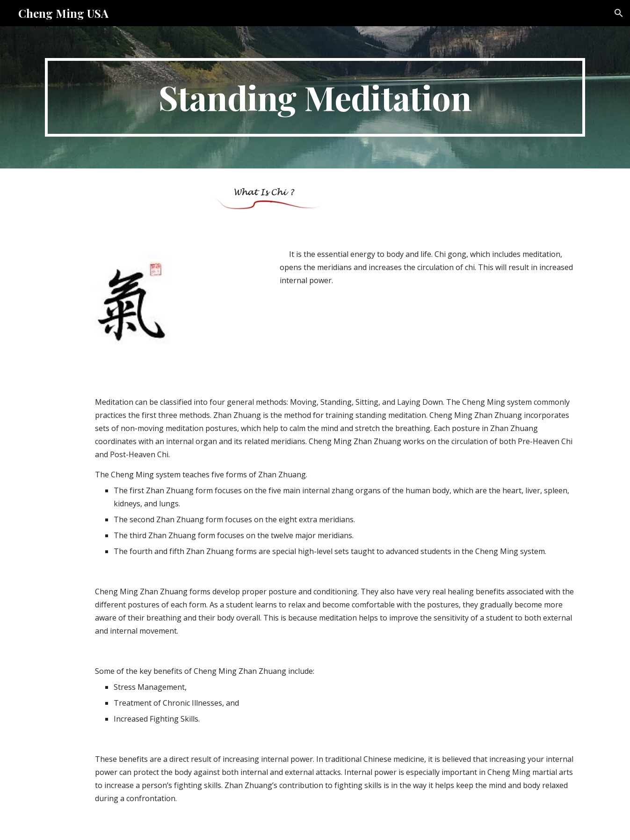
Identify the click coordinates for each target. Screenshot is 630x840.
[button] (619, 13)
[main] (315, 97)
